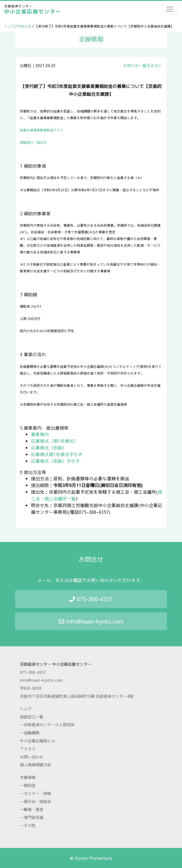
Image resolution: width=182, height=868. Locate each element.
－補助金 (28, 785)
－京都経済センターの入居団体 (47, 725)
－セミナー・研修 (35, 793)
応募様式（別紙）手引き (56, 461)
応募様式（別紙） (49, 448)
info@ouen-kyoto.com (91, 621)
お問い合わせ (32, 757)
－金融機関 (30, 733)
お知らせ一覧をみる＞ (143, 65)
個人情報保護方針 (35, 765)
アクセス (28, 749)
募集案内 (40, 434)
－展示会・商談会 (35, 801)
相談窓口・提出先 (33, 142)
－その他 (28, 825)
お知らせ (25, 26)
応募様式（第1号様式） (55, 441)
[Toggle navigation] (170, 9)
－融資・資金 (32, 809)
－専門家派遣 (32, 817)
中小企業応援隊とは (37, 741)
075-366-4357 (91, 599)
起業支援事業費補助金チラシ (42, 130)
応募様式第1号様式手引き (57, 454)
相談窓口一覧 (32, 717)
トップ (9, 26)
